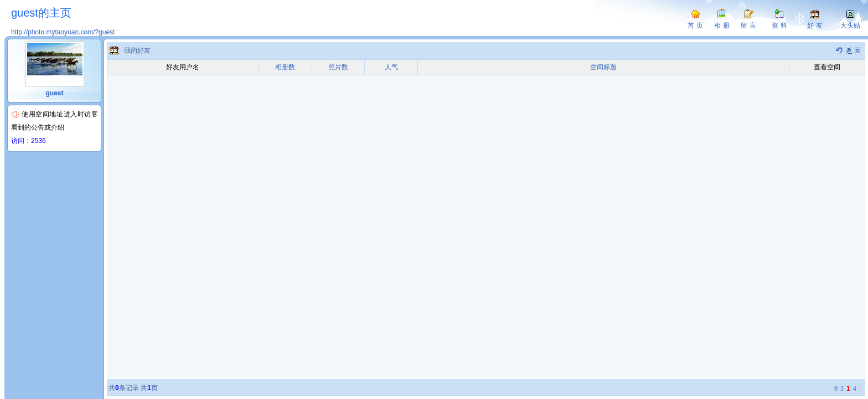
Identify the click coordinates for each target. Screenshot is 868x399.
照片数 (338, 67)
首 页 (695, 25)
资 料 (779, 25)
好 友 (815, 25)
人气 (391, 67)
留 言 (748, 25)
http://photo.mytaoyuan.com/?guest (63, 32)
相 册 (722, 25)
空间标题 (603, 67)
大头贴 (850, 25)
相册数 (285, 67)
